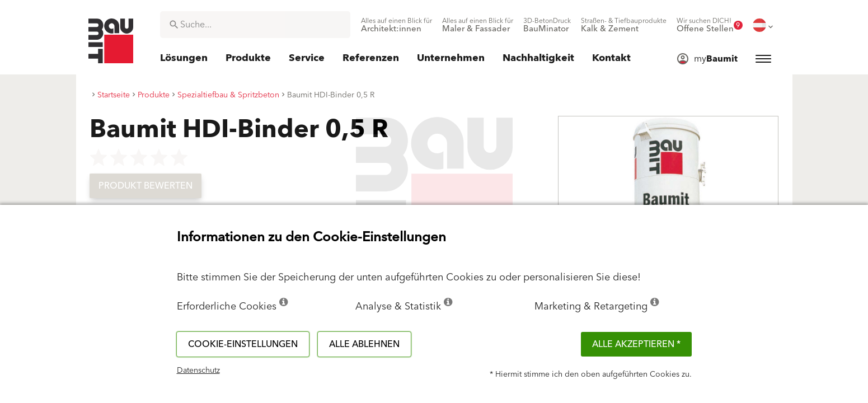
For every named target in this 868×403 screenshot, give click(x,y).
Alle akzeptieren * (636, 344)
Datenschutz (198, 371)
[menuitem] (397, 25)
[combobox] (255, 25)
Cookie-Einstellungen (243, 344)
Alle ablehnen (364, 344)
